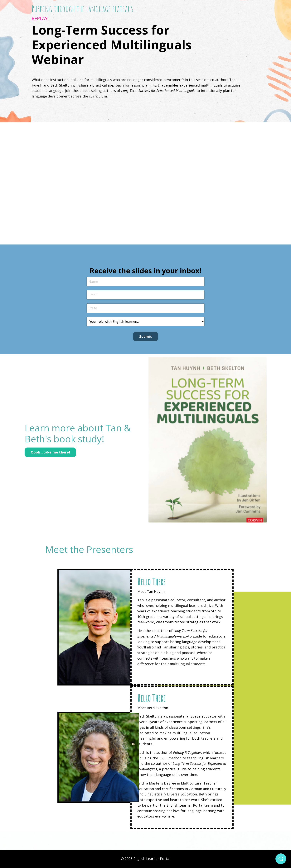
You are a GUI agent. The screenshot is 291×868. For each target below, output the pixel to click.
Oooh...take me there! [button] (50, 453)
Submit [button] (145, 337)
